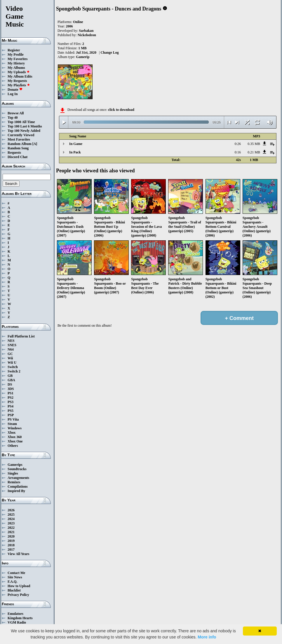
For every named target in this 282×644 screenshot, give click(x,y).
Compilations (18, 487)
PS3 (11, 402)
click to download (121, 110)
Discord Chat (18, 157)
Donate (15, 90)
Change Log (109, 52)
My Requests (17, 81)
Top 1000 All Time (21, 122)
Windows (15, 428)
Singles (13, 473)
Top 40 (13, 118)
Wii (10, 358)
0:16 (238, 152)
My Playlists (19, 85)
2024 (11, 519)
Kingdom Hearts (20, 618)
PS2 (11, 398)
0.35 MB (254, 144)
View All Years (18, 554)
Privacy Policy (18, 595)
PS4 (11, 406)
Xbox (12, 433)
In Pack (75, 152)
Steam (12, 424)
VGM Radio (17, 622)
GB (10, 376)
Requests (14, 153)
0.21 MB (254, 152)
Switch (13, 367)
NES (11, 341)
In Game (76, 144)
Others (13, 446)
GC (10, 354)
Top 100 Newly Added (24, 131)
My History (16, 63)
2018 (11, 545)
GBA (11, 380)
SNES (12, 345)
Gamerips (15, 465)
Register (14, 50)
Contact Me (16, 573)
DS (10, 384)
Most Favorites (19, 139)
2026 (11, 510)
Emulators (15, 614)
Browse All (16, 113)
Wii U (12, 363)
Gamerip (83, 57)
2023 (11, 523)
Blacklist (14, 590)
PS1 (11, 393)
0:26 (238, 144)
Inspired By (16, 491)
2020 (11, 536)
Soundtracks (17, 469)
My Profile (16, 55)
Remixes (14, 482)
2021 (11, 532)
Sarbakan (86, 31)
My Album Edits (20, 76)
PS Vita (13, 419)
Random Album (20, 144)
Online (78, 22)
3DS (11, 389)
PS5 (11, 411)
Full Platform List (21, 336)
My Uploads (19, 72)
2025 (11, 514)
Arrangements (18, 478)
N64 (11, 349)
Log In (13, 94)
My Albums (16, 68)
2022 (11, 528)
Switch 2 (14, 371)
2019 (11, 541)
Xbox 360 (15, 437)
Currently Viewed (21, 135)
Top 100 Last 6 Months (25, 126)
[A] (35, 144)
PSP (11, 415)
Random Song (18, 148)
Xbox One (15, 441)
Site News (15, 577)
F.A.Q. (12, 582)
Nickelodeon (87, 35)
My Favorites (18, 59)
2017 (11, 549)
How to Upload (19, 586)
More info (207, 637)
